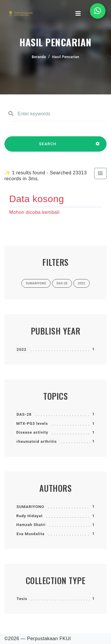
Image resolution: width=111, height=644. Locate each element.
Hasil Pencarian (66, 57)
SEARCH (48, 147)
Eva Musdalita (31, 534)
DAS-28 (24, 414)
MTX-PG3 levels (32, 423)
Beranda (39, 57)
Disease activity (32, 432)
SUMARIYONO (30, 507)
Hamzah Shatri (31, 525)
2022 (22, 349)
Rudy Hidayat (29, 516)
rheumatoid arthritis (37, 441)
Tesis (22, 599)
